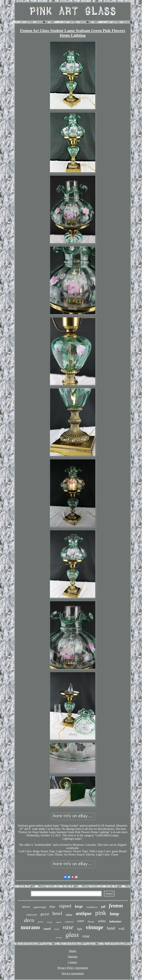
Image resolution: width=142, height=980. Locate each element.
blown (26, 907)
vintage (95, 927)
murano (30, 927)
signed (65, 906)
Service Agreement (73, 973)
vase (68, 927)
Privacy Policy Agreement (73, 968)
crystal (49, 922)
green (40, 922)
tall (103, 907)
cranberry (92, 907)
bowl (57, 913)
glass (72, 935)
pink (101, 913)
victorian (59, 938)
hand (111, 928)
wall (122, 929)
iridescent (31, 915)
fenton (116, 906)
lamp (114, 914)
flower (91, 922)
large (79, 906)
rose (86, 936)
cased (47, 929)
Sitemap (73, 957)
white (102, 921)
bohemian (115, 921)
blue (52, 907)
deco (29, 920)
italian (69, 915)
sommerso (69, 922)
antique (84, 913)
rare (81, 921)
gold (45, 914)
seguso (59, 922)
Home (73, 951)
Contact (73, 962)
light (80, 929)
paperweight (40, 907)
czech (57, 929)
